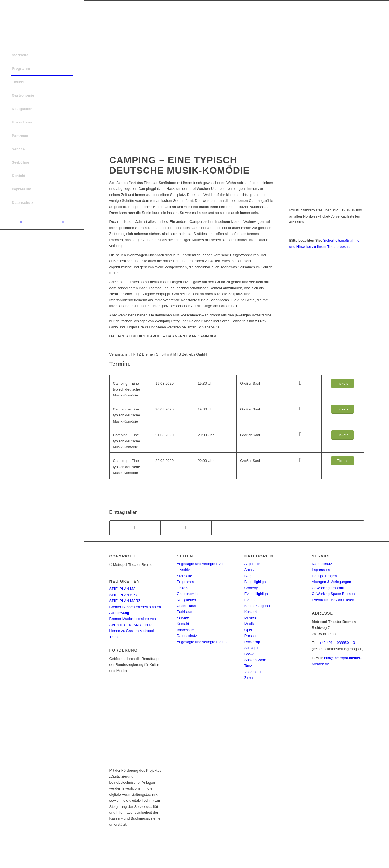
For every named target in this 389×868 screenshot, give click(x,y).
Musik (249, 624)
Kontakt (183, 624)
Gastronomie (187, 594)
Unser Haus (187, 606)
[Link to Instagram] (63, 222)
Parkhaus (185, 612)
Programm (185, 582)
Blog (248, 576)
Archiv (249, 570)
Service (183, 618)
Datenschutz (187, 636)
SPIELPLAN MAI (123, 589)
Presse (250, 636)
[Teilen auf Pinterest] (288, 528)
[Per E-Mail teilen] (338, 528)
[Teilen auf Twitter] (186, 528)
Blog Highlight (256, 582)
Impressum (186, 630)
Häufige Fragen (324, 576)
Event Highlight (256, 594)
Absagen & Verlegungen (331, 582)
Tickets (183, 588)
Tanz (248, 666)
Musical (250, 618)
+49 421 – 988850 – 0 (337, 643)
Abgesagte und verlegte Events (202, 642)
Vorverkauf (253, 672)
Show (249, 654)
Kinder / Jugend (257, 606)
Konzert (251, 612)
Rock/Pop (252, 642)
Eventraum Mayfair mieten (333, 600)
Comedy (251, 588)
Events (250, 600)
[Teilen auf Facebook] (135, 528)
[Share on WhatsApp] (237, 528)
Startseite (185, 576)
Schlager (251, 648)
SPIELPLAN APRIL (125, 595)
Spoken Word (255, 660)
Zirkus (249, 678)
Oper (248, 630)
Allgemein (252, 564)
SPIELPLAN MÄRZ (125, 601)
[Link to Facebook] (21, 222)
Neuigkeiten (187, 600)
